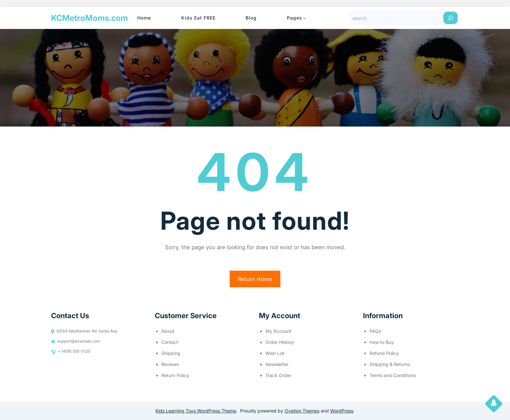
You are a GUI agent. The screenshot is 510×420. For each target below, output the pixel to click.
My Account (278, 331)
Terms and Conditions (393, 375)
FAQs (375, 331)
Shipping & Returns (390, 364)
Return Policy (175, 375)
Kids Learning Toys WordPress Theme (196, 411)
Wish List (275, 353)
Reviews (170, 364)
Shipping (171, 353)
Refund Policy (384, 353)
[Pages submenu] (304, 18)
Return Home (255, 279)
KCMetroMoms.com (89, 18)
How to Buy (382, 342)
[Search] (450, 18)
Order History (280, 342)
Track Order (278, 375)
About (168, 331)
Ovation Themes (302, 411)
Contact (170, 342)
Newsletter (277, 364)
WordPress (342, 411)
